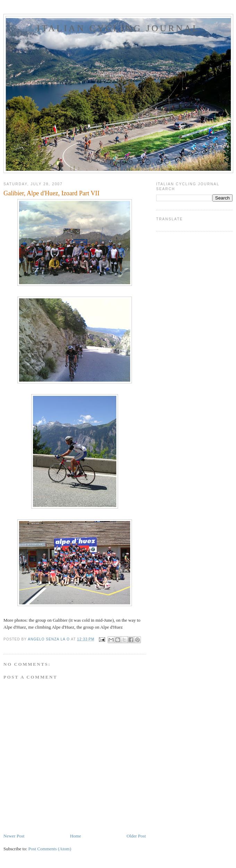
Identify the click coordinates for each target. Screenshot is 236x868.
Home (76, 836)
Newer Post (14, 836)
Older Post (136, 836)
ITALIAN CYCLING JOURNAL (118, 28)
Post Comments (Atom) (50, 849)
